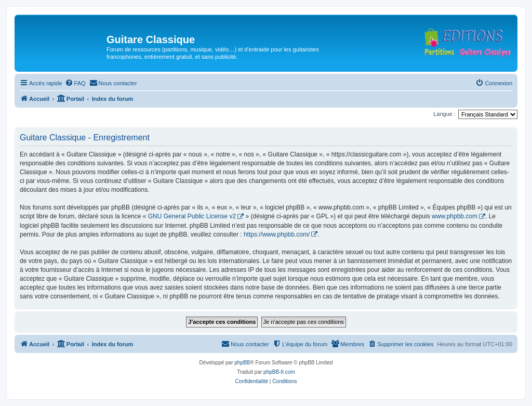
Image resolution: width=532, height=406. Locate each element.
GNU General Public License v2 (192, 216)
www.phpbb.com (455, 216)
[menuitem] (75, 83)
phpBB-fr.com (279, 372)
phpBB (242, 363)
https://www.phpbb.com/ (277, 234)
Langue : (444, 114)
